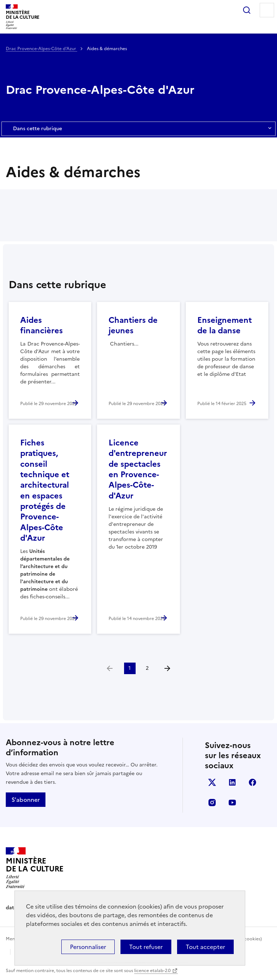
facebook (252, 782)
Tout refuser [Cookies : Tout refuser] (146, 947)
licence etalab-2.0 (152, 971)
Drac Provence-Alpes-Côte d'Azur (41, 49)
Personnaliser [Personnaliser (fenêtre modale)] (88, 947)
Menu (267, 10)
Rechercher (247, 10)
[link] (110, 668)
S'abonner (26, 800)
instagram (212, 803)
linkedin (232, 782)
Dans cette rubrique (138, 129)
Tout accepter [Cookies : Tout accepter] (205, 947)
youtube (232, 803)
